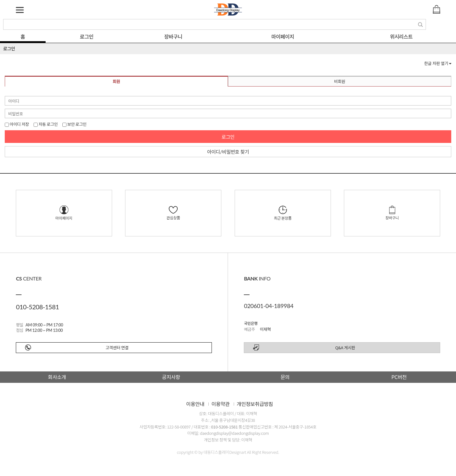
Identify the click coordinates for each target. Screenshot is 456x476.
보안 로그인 (74, 124)
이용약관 (221, 404)
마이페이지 (283, 36)
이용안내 (195, 404)
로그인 (87, 36)
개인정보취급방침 (255, 404)
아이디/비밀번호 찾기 (228, 152)
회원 (116, 81)
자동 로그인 (46, 124)
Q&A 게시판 (345, 347)
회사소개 (57, 377)
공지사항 (171, 377)
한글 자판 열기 (438, 63)
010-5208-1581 (224, 427)
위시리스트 (401, 36)
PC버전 (399, 377)
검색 (421, 25)
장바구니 (173, 36)
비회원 (340, 81)
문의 (285, 377)
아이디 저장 (17, 124)
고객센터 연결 (117, 347)
